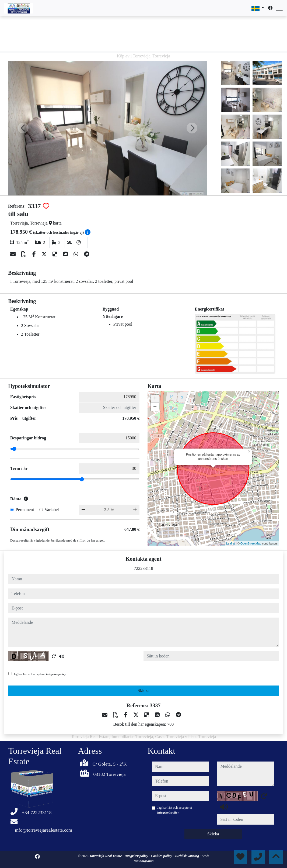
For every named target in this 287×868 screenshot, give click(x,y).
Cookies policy (162, 856)
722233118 (143, 568)
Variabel (52, 510)
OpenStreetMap (251, 543)
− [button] (155, 407)
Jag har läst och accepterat (40, 674)
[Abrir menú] (279, 8)
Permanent (25, 510)
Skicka (143, 690)
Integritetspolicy (137, 856)
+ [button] (155, 399)
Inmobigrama (144, 861)
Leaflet (231, 543)
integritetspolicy (56, 674)
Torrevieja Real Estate (106, 856)
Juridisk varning (187, 856)
